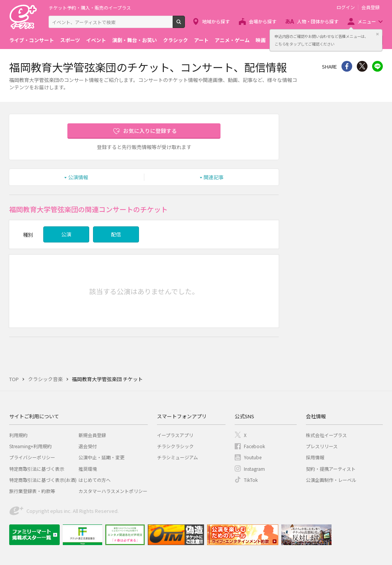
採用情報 (315, 457)
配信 (116, 234)
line (377, 66)
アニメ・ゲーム (232, 40)
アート (201, 40)
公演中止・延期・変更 (101, 457)
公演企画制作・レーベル (331, 480)
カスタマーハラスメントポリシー (113, 491)
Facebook (254, 446)
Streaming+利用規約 (30, 446)
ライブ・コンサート (32, 40)
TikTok (251, 480)
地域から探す (216, 21)
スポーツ (70, 40)
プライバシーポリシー (32, 457)
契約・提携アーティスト (331, 469)
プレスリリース (322, 446)
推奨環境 (88, 469)
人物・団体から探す (318, 21)
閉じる (377, 34)
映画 (261, 40)
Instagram (254, 469)
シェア (347, 66)
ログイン (346, 7)
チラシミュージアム (177, 457)
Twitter (362, 66)
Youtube (253, 457)
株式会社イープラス (326, 435)
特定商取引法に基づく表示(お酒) (43, 480)
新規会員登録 (92, 435)
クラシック (176, 40)
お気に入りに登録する (150, 131)
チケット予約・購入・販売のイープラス (90, 7)
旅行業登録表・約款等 (32, 491)
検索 (185, 25)
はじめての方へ (95, 480)
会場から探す (263, 21)
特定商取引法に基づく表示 (37, 469)
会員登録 (371, 7)
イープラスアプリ (175, 435)
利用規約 (18, 435)
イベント (96, 40)
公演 (66, 234)
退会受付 (88, 446)
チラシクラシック (175, 446)
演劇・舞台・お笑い (135, 40)
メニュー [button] (367, 21)
